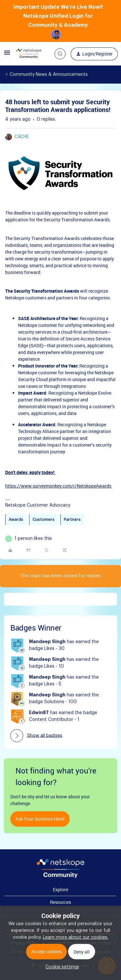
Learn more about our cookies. (76, 937)
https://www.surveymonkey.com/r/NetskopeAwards (58, 486)
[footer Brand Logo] (60, 877)
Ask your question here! (40, 819)
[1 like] (33, 539)
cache (22, 137)
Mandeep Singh (47, 642)
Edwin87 (39, 713)
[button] (7, 55)
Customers (44, 520)
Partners (72, 520)
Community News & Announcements (49, 75)
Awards (16, 520)
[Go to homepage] (29, 54)
